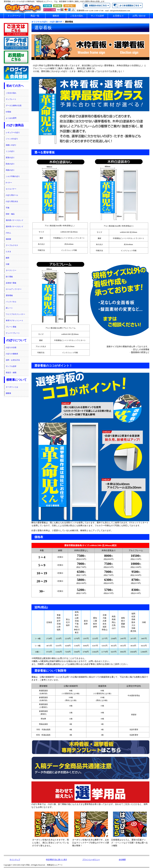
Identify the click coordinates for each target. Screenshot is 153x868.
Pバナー (9, 183)
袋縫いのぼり (11, 145)
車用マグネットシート (15, 321)
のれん (8, 233)
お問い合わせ (139, 16)
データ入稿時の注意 (14, 106)
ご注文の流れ (77, 16)
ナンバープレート (13, 333)
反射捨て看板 (11, 283)
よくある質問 (11, 118)
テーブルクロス (12, 245)
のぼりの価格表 (12, 354)
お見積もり (118, 16)
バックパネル (11, 302)
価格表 (56, 16)
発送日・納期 (11, 373)
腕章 (8, 258)
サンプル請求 (97, 16)
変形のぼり (10, 158)
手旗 (8, 208)
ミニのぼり (10, 151)
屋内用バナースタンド (15, 220)
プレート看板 (11, 327)
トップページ (14, 16)
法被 (8, 264)
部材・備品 (10, 214)
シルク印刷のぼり (13, 176)
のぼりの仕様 (11, 347)
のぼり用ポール (12, 195)
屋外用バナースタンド (15, 227)
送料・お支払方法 (13, 360)
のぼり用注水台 (12, 201)
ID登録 (9, 112)
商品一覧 (35, 16)
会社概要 (122, 860)
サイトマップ (15, 860)
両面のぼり (10, 170)
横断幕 (8, 393)
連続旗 (8, 239)
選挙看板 (9, 295)
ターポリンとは (12, 387)
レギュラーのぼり (13, 132)
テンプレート (11, 99)
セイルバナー (11, 189)
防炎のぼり (10, 164)
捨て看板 (9, 277)
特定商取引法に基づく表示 (56, 860)
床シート (9, 308)
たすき (8, 252)
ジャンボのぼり (12, 139)
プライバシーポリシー (91, 860)
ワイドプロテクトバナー (15, 314)
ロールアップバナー (14, 289)
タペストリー (11, 270)
